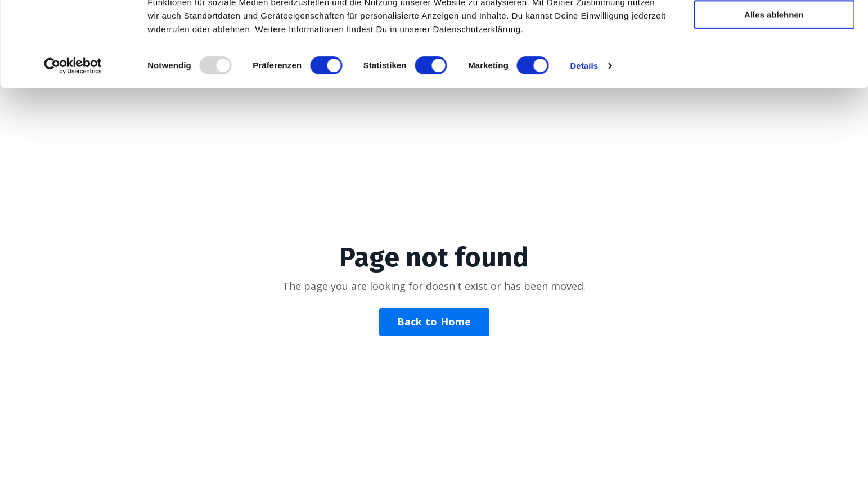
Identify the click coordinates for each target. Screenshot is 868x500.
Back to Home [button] (434, 322)
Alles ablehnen (774, 94)
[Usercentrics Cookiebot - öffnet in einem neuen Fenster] (73, 145)
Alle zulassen (774, 28)
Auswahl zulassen (774, 61)
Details (584, 145)
